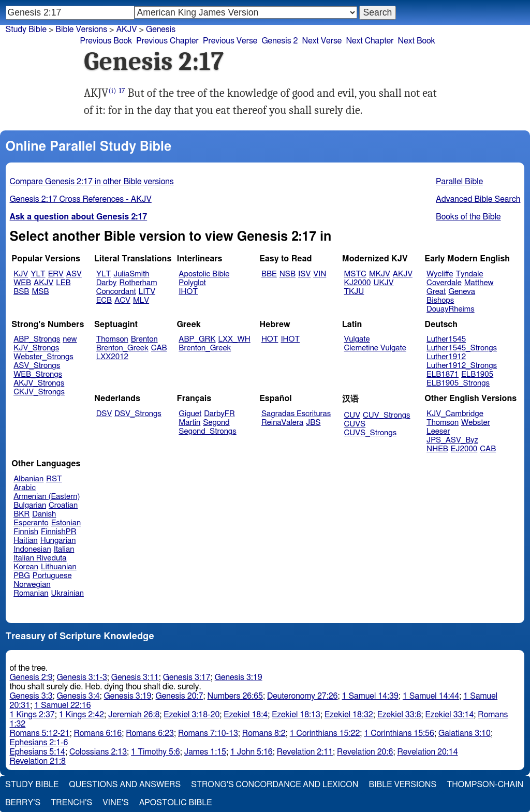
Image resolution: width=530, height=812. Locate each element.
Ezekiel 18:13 (296, 715)
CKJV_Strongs (39, 392)
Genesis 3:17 (187, 677)
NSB (288, 274)
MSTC (355, 274)
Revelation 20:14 (427, 752)
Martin (189, 423)
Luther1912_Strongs (462, 366)
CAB (159, 348)
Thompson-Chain (485, 785)
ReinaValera (282, 423)
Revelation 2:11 (305, 752)
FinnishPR (59, 532)
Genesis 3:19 (239, 677)
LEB (63, 283)
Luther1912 (446, 357)
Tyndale (470, 274)
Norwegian (32, 585)
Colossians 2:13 (98, 752)
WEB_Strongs (38, 374)
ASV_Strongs (37, 366)
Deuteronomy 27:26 (303, 696)
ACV (122, 300)
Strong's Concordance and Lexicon (275, 785)
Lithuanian (59, 567)
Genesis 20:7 (180, 696)
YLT (38, 274)
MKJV (380, 274)
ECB (104, 300)
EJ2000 (464, 449)
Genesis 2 (279, 41)
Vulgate (357, 339)
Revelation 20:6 (365, 752)
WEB (22, 283)
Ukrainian (68, 593)
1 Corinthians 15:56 (399, 733)
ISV (304, 274)
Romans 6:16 (98, 733)
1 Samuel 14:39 (370, 696)
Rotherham (138, 283)
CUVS (355, 424)
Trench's (71, 803)
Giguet (190, 414)
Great (436, 292)
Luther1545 (446, 339)
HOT (270, 339)
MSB (40, 292)
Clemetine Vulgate (375, 348)
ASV (74, 274)
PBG (22, 576)
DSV (104, 414)
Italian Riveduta (40, 558)
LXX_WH (234, 339)
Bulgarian (30, 505)
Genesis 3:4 (78, 696)
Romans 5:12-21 (40, 733)
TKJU (354, 292)
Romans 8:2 (264, 733)
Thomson (112, 339)
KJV (21, 274)
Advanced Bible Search (478, 199)
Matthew (479, 283)
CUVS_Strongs (371, 433)
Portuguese (52, 576)
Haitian (26, 541)
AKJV (43, 283)
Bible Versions (81, 29)
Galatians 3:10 (465, 733)
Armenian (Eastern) (47, 497)
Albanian (28, 479)
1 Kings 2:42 (82, 715)
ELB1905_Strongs (458, 383)
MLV (141, 300)
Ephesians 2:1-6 (39, 743)
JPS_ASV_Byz (452, 440)
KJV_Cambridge (455, 414)
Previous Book (106, 41)
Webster (476, 423)
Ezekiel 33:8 (399, 715)
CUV (352, 415)
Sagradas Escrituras (296, 414)
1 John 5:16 (252, 752)
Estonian (66, 523)
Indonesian (32, 549)
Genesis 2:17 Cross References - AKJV (81, 199)
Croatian (63, 505)
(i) (112, 91)
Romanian (31, 593)
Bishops (440, 300)
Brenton (144, 339)
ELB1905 (477, 374)
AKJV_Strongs (39, 383)
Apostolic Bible (176, 803)
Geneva (462, 292)
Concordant (116, 292)
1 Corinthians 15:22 (325, 733)
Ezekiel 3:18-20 (192, 715)
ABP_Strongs (37, 339)
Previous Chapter (167, 41)
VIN (320, 274)
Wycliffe (440, 274)
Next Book (417, 41)
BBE (269, 274)
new (70, 339)
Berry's (23, 803)
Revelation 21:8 (38, 761)
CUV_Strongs (386, 415)
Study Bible (26, 29)
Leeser (438, 431)
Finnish (26, 532)
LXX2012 (112, 357)
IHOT (188, 292)
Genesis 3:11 (135, 677)
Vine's (115, 803)
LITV (147, 292)
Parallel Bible (459, 182)
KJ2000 (358, 283)
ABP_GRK (197, 339)
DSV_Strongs (138, 414)
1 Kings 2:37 (32, 715)
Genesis (161, 29)
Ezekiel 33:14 (450, 715)
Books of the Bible (468, 217)
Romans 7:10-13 (208, 733)
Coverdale (444, 283)
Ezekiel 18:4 (246, 715)
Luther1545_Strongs (462, 348)
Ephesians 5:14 (38, 752)
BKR (21, 514)
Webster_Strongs (43, 357)
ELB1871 (443, 374)
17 (122, 91)
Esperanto (31, 523)
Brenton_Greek (122, 348)
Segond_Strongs (207, 431)
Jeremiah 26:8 (134, 715)
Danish (44, 514)
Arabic (25, 488)
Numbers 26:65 (235, 696)
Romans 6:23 (150, 733)
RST (54, 479)
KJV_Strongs (36, 348)
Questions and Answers (125, 785)
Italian (64, 549)
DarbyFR (219, 414)
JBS (313, 423)
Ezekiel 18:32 (349, 715)
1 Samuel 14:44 (431, 696)
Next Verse (322, 41)
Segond (216, 423)
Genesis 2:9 (31, 677)
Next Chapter (370, 41)
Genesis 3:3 (31, 696)
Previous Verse (230, 41)
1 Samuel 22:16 (62, 705)
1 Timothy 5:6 (156, 752)
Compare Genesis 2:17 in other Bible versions (92, 182)
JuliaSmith (131, 274)
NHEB (437, 449)
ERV (56, 274)
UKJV (384, 283)
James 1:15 (205, 752)
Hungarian (58, 541)
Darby (107, 283)
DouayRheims (451, 309)
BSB (21, 292)
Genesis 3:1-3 (82, 677)
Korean (26, 567)
